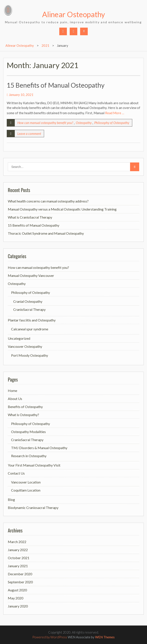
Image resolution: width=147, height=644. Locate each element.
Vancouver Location (26, 482)
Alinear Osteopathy (73, 14)
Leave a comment (29, 134)
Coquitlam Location (26, 490)
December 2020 (20, 574)
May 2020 (16, 598)
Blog (11, 499)
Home (12, 391)
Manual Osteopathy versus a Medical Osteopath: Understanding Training (62, 209)
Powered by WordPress (50, 637)
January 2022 (18, 550)
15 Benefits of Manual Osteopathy (56, 85)
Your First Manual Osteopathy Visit (34, 465)
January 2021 (18, 566)
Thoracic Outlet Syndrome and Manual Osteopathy (46, 233)
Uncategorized (19, 338)
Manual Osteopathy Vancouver (31, 275)
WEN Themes (105, 637)
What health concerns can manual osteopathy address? (48, 201)
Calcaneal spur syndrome (30, 329)
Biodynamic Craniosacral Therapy (33, 508)
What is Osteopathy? (23, 415)
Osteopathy (84, 123)
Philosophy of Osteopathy (112, 123)
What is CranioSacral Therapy (30, 217)
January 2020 (18, 606)
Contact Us (16, 473)
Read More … (115, 113)
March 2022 (17, 542)
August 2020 (17, 590)
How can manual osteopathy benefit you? (45, 123)
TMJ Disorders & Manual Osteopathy (39, 448)
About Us (15, 399)
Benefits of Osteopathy (25, 407)
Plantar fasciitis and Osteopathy (32, 320)
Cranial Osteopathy (28, 301)
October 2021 (19, 558)
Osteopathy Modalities (28, 432)
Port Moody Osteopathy (30, 355)
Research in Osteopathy (29, 456)
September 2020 (20, 582)
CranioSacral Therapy (29, 309)
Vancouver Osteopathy (25, 346)
